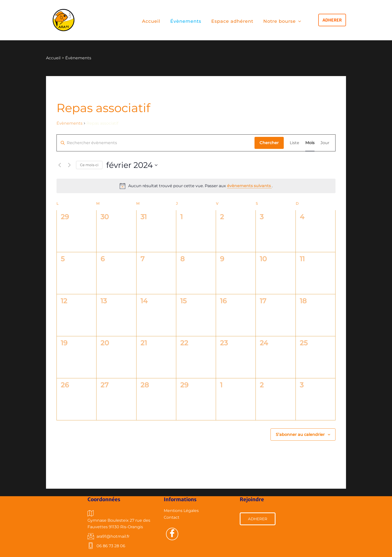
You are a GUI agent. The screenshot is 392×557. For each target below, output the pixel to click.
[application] (298, 21)
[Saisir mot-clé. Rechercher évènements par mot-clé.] (156, 143)
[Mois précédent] (59, 165)
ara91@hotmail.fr (108, 536)
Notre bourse (282, 21)
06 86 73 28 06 (106, 546)
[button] (332, 20)
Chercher (269, 143)
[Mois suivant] (69, 165)
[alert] (196, 186)
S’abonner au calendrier (300, 435)
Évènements (186, 21)
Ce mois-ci (89, 165)
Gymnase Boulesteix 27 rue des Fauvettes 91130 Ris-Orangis (119, 520)
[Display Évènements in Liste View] (294, 143)
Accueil (151, 21)
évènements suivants (249, 186)
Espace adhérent (232, 21)
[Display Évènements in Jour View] (325, 143)
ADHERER (258, 519)
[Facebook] (172, 534)
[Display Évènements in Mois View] (310, 143)
